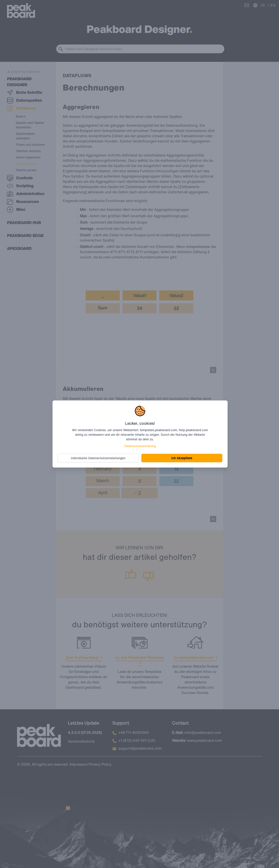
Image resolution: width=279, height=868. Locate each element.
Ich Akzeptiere (182, 458)
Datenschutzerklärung (140, 446)
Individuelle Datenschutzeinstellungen (98, 458)
